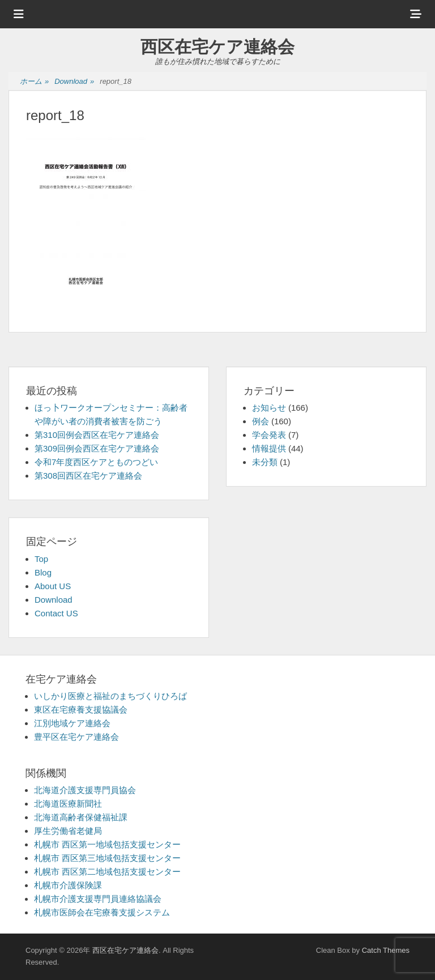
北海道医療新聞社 (68, 804)
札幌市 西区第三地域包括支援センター (107, 858)
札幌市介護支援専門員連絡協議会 (98, 899)
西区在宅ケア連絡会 (217, 47)
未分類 (265, 462)
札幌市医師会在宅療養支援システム (102, 912)
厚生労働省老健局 (68, 831)
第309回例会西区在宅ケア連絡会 (97, 448)
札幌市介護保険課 (68, 885)
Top (41, 559)
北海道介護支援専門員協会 (85, 790)
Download (74, 82)
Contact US (56, 613)
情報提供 (269, 448)
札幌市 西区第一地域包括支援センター (107, 844)
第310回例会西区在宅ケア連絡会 (97, 435)
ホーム (34, 82)
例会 (261, 421)
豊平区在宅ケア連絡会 (76, 737)
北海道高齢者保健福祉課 (81, 817)
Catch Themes (386, 950)
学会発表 (269, 435)
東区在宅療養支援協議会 (81, 710)
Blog (43, 572)
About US (53, 586)
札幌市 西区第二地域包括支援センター (107, 872)
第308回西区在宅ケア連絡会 (88, 476)
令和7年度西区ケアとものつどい (96, 462)
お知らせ (269, 408)
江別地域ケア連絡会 (72, 723)
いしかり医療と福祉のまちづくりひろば (110, 696)
